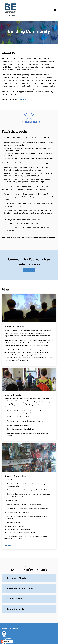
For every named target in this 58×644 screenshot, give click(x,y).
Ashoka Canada (15, 599)
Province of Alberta (17, 578)
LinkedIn (23, 99)
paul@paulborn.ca (8, 639)
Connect (29, 270)
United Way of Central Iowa (20, 588)
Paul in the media (16, 609)
